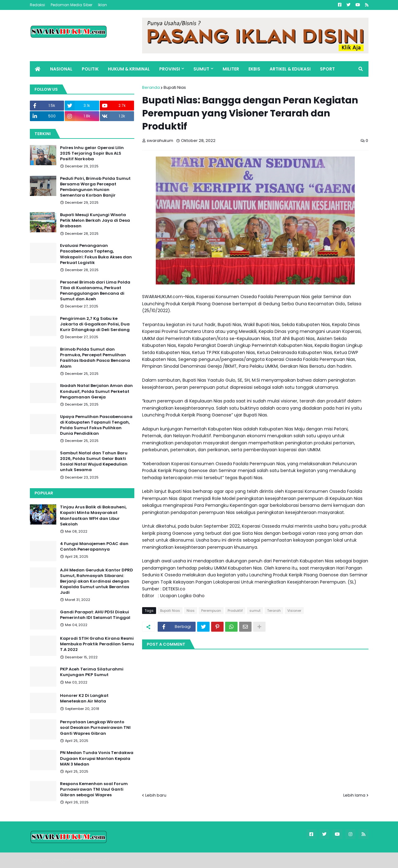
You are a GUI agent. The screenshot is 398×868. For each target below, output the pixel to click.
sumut (255, 611)
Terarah (274, 611)
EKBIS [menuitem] (254, 69)
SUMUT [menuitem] (201, 69)
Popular (44, 493)
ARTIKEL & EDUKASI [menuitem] (290, 69)
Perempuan (211, 611)
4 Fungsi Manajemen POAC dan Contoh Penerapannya (94, 547)
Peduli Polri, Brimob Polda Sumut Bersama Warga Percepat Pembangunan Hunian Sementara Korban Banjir (95, 187)
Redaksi (37, 5)
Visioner (294, 611)
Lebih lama (354, 795)
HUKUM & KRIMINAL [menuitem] (129, 69)
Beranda (151, 87)
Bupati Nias (175, 87)
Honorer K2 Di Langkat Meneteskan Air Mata (84, 698)
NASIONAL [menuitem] (61, 69)
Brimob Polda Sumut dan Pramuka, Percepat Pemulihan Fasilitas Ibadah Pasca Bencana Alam (95, 358)
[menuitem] (38, 69)
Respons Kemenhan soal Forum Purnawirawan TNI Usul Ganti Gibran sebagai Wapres (94, 789)
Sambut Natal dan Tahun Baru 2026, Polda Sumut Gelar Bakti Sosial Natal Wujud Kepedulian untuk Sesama (94, 462)
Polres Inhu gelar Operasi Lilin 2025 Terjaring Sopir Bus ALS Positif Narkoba (92, 153)
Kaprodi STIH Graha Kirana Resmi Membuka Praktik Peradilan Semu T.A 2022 (97, 644)
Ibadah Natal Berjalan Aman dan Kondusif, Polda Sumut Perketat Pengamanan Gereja (96, 391)
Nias (191, 611)
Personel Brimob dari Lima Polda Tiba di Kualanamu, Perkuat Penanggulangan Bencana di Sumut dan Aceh (95, 291)
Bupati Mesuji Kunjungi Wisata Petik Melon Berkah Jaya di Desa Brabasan (95, 220)
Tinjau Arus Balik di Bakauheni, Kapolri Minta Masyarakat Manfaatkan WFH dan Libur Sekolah (93, 516)
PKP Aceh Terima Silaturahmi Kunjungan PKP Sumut (92, 672)
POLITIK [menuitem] (90, 69)
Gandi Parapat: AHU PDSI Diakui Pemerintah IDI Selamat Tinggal (95, 615)
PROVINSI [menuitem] (170, 69)
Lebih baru (156, 795)
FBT (106, 860)
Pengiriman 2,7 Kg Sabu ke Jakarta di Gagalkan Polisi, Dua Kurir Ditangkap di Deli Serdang (95, 324)
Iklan (102, 5)
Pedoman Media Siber (72, 5)
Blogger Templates (73, 860)
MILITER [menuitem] (231, 69)
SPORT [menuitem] (327, 69)
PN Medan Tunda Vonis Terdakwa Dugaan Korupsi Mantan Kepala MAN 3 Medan (97, 758)
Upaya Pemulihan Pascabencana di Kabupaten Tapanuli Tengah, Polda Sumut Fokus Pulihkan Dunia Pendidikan (96, 425)
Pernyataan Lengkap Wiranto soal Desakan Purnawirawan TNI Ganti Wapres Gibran (95, 728)
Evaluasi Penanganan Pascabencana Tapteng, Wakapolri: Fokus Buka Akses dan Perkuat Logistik (96, 254)
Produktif (235, 611)
